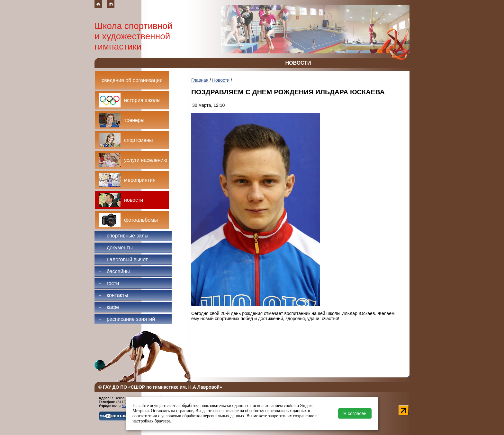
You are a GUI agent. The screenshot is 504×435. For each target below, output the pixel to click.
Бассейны (114, 271)
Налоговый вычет (123, 259)
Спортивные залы (123, 236)
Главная (200, 80)
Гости (108, 283)
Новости (221, 80)
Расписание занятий (126, 319)
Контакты (113, 295)
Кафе (108, 307)
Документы (115, 248)
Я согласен (355, 413)
